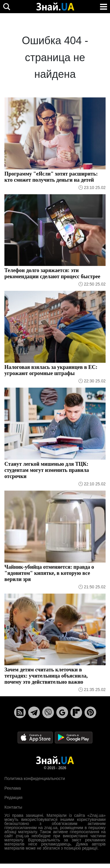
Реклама (13, 788)
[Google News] (62, 712)
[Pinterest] (90, 712)
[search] (7, 7)
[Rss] (20, 712)
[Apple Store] (36, 737)
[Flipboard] (76, 712)
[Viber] (48, 712)
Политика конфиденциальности (35, 778)
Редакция (13, 797)
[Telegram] (34, 712)
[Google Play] (74, 737)
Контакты (13, 807)
